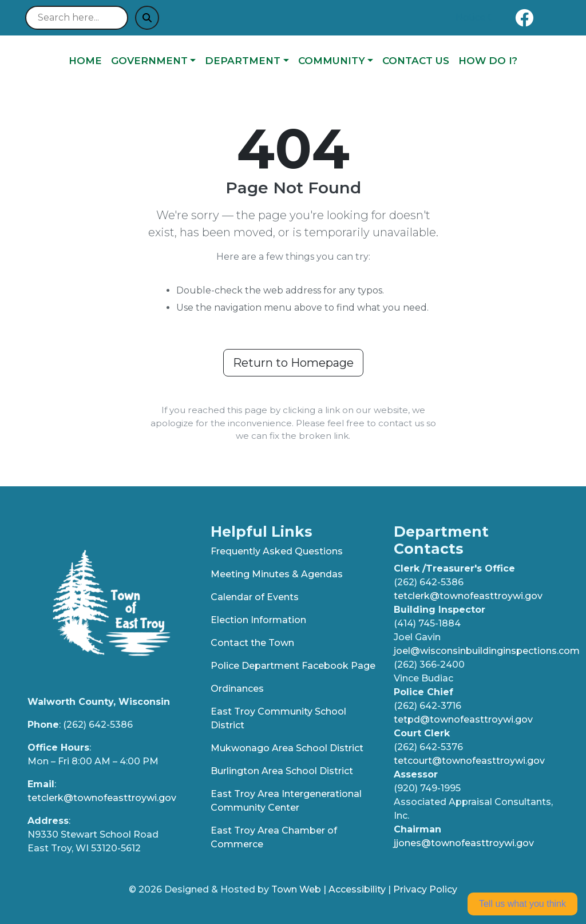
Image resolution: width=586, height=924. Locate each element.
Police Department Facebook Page (293, 666)
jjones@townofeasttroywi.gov (464, 843)
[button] (153, 61)
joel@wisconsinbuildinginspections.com (487, 651)
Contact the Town (252, 643)
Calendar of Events (255, 597)
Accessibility (357, 889)
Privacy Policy (425, 889)
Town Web (296, 889)
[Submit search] (147, 18)
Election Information (258, 620)
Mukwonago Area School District (287, 748)
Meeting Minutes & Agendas (277, 574)
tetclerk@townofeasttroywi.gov (102, 798)
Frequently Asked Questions (277, 551)
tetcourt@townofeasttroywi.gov (469, 761)
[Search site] (77, 18)
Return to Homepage (293, 363)
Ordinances (237, 689)
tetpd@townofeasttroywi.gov (463, 719)
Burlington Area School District (282, 771)
